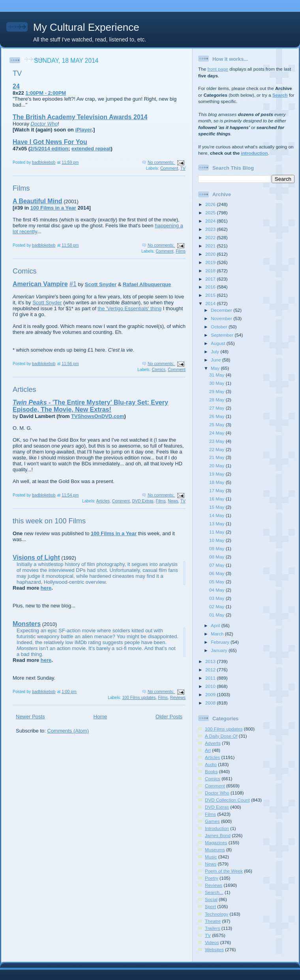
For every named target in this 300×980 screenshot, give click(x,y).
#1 (73, 284)
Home (100, 717)
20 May (217, 466)
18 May (217, 482)
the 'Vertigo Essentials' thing (129, 308)
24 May (217, 433)
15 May (217, 507)
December (222, 310)
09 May (217, 548)
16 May (217, 499)
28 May (217, 400)
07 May (217, 565)
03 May (217, 598)
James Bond (218, 835)
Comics (25, 271)
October (220, 327)
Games (212, 821)
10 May (217, 540)
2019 (211, 262)
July (216, 351)
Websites (214, 949)
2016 (211, 287)
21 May (217, 457)
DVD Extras (142, 501)
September (223, 335)
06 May (217, 573)
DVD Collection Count (227, 800)
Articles (24, 390)
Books (211, 771)
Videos (212, 942)
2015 (211, 295)
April (216, 625)
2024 (211, 221)
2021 (211, 246)
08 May (217, 557)
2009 (211, 694)
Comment (169, 168)
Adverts (213, 743)
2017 (211, 279)
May (216, 368)
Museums (215, 850)
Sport (210, 906)
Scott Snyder (47, 303)
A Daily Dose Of (221, 736)
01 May (217, 615)
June (217, 360)
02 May (217, 606)
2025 (211, 213)
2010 (211, 686)
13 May (217, 524)
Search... (214, 892)
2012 (211, 670)
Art (208, 750)
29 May (217, 391)
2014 (211, 303)
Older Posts (169, 717)
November (222, 318)
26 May (217, 416)
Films (21, 188)
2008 (211, 703)
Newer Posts (30, 717)
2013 (211, 661)
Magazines (216, 842)
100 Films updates (139, 698)
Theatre (213, 921)
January (220, 650)
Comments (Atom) (68, 731)
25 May (217, 424)
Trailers (213, 928)
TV (17, 73)
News (173, 501)
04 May (217, 590)
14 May (217, 515)
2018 (211, 271)
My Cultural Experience (86, 27)
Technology (217, 914)
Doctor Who (217, 793)
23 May (217, 441)
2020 (211, 254)
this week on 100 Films (49, 521)
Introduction (217, 828)
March (218, 634)
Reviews (178, 698)
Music (211, 857)
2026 (211, 204)
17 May (217, 490)
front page (218, 69)
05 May (217, 582)
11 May (217, 532)
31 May (217, 375)
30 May (217, 383)
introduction (254, 153)
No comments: (161, 162)
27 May (217, 408)
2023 (211, 229)
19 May (217, 474)
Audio (211, 764)
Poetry (212, 878)
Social (211, 899)
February (221, 642)
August (219, 343)
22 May (217, 449)
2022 (211, 237)
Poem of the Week (224, 871)
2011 (211, 678)
